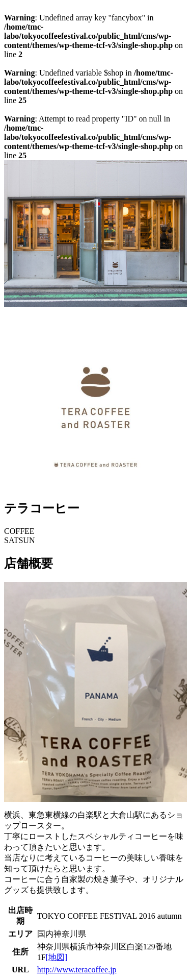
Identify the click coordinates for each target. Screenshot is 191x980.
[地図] (57, 957)
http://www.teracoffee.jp (77, 970)
